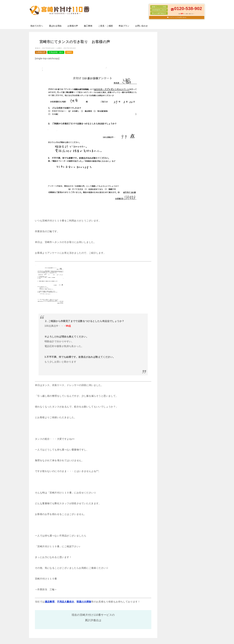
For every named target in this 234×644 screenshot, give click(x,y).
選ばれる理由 (55, 26)
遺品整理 (50, 602)
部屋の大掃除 (84, 602)
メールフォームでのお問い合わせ (177, 17)
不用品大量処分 (66, 602)
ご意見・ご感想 (106, 26)
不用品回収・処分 (56, 52)
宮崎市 (69, 52)
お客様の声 (73, 26)
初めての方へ (37, 26)
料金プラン (124, 26)
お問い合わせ (141, 26)
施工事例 (88, 26)
